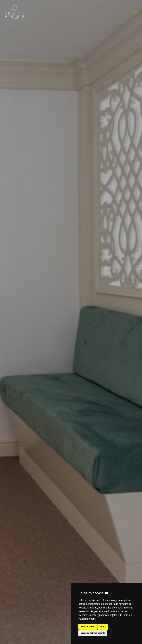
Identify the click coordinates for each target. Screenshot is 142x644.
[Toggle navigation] (136, 13)
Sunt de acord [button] (88, 627)
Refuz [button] (103, 627)
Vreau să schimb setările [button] (93, 633)
